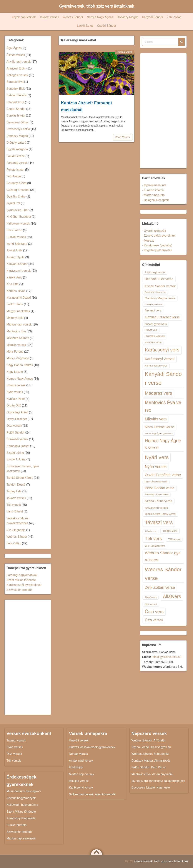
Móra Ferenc (15, 352)
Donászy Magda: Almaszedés (151, 761)
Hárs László (14, 230)
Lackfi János (85, 26)
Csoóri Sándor (107, 26)
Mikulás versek (16, 345)
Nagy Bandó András (20, 365)
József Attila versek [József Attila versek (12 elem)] (153, 342)
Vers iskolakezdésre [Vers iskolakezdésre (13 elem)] (155, 546)
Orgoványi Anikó (17, 412)
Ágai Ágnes (14, 48)
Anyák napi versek (24, 17)
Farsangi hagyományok (22, 575)
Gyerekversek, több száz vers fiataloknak (97, 6)
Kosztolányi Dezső (19, 298)
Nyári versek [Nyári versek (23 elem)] (156, 467)
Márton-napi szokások (21, 838)
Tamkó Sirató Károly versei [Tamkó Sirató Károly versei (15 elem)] (160, 514)
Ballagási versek (17, 75)
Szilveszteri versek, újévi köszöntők (92, 794)
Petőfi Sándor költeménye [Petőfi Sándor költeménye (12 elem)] (156, 482)
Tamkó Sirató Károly (20, 478)
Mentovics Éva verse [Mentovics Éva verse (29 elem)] (163, 406)
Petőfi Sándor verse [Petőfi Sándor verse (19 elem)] (160, 488)
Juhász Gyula (15, 257)
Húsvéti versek (16, 237)
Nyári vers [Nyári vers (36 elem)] (157, 457)
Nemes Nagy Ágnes (100, 17)
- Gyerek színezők (154, 231)
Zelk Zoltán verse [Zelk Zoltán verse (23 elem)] (160, 587)
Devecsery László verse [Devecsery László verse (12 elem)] (155, 292)
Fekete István (15, 170)
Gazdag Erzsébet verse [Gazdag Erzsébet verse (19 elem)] (162, 317)
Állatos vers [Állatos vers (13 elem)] (151, 597)
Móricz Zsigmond (18, 358)
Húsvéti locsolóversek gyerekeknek (92, 747)
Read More (123, 137)
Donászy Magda (128, 17)
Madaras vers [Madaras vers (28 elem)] (158, 393)
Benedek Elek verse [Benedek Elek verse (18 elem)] (159, 279)
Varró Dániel (15, 511)
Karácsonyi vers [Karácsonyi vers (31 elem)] (162, 350)
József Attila (14, 250)
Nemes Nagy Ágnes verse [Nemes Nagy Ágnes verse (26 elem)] (163, 444)
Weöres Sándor (73, 17)
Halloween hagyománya (22, 805)
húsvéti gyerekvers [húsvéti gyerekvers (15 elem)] (156, 324)
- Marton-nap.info (153, 195)
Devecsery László (18, 129)
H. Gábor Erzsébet (19, 217)
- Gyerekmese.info (154, 185)
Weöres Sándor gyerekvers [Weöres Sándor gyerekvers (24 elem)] (163, 556)
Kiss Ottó (13, 284)
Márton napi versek (19, 325)
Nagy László (15, 372)
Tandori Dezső (16, 485)
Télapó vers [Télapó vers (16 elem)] (170, 531)
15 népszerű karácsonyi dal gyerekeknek (158, 781)
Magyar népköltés (18, 311)
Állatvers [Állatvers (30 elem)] (172, 596)
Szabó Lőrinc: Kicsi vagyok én (151, 747)
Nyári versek (15, 392)
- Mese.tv (148, 241)
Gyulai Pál (13, 203)
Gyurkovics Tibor (18, 210)
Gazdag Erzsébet (18, 190)
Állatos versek (16, 55)
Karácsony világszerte (21, 818)
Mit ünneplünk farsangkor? (24, 791)
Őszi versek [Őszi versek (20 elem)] (154, 620)
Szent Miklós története (21, 580)
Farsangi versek (125, 52)
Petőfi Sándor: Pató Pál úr (149, 767)
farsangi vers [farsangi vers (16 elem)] (153, 310)
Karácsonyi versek (19, 271)
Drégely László (16, 143)
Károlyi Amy (14, 277)
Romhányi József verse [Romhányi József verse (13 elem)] (157, 494)
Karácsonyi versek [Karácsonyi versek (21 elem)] (160, 359)
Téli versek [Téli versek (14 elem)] (174, 539)
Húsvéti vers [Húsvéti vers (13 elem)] (151, 330)
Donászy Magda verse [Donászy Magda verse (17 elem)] (160, 298)
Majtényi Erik (15, 318)
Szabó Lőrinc (15, 453)
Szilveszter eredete (19, 590)
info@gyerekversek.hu (166, 657)
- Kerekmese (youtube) (157, 245)
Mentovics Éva (16, 331)
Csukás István (16, 116)
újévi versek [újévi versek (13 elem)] (151, 604)
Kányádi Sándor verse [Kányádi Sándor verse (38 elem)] (163, 378)
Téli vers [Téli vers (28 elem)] (153, 538)
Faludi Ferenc (16, 156)
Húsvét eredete (17, 825)
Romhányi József (18, 446)
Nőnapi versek (16, 385)
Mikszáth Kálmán (18, 338)
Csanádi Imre (15, 102)
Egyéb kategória (17, 149)
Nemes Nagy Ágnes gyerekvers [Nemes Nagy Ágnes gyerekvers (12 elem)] (159, 433)
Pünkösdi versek (17, 439)
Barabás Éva (15, 82)
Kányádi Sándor (153, 17)
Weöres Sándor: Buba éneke (150, 754)
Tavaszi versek (49, 17)
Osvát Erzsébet (17, 419)
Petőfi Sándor (15, 433)
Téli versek (14, 505)
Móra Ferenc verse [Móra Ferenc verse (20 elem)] (159, 427)
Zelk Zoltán (174, 17)
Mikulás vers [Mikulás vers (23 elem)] (156, 419)
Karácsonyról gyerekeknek (24, 585)
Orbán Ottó (14, 405)
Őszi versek (14, 426)
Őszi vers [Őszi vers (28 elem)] (154, 611)
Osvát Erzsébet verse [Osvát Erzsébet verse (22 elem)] (163, 475)
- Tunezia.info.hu (153, 190)
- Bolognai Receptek (155, 200)
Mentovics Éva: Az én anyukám (152, 774)
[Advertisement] (28, 657)
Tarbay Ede (14, 491)
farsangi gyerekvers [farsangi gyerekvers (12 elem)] (153, 304)
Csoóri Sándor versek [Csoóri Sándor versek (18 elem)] (160, 286)
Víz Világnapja (16, 530)
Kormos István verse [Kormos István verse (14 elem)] (156, 366)
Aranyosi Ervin (16, 68)
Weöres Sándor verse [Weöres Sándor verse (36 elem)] (163, 574)
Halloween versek (18, 224)
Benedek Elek (16, 89)
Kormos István (16, 291)
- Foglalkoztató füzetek (157, 250)
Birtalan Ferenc (17, 95)
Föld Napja (14, 176)
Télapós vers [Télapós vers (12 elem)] (150, 531)
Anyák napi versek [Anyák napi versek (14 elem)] (155, 272)
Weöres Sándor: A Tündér (149, 740)
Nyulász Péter (16, 399)
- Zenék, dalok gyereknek (159, 236)
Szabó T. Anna (16, 459)
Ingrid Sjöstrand (17, 244)
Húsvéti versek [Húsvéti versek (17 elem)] (155, 336)
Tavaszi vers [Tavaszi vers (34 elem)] (159, 522)
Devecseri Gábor (18, 122)
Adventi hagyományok (21, 798)
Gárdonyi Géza (16, 183)
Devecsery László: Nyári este (151, 787)
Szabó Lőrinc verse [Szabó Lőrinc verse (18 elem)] (159, 501)
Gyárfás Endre (16, 196)
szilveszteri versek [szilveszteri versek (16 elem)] (156, 508)
